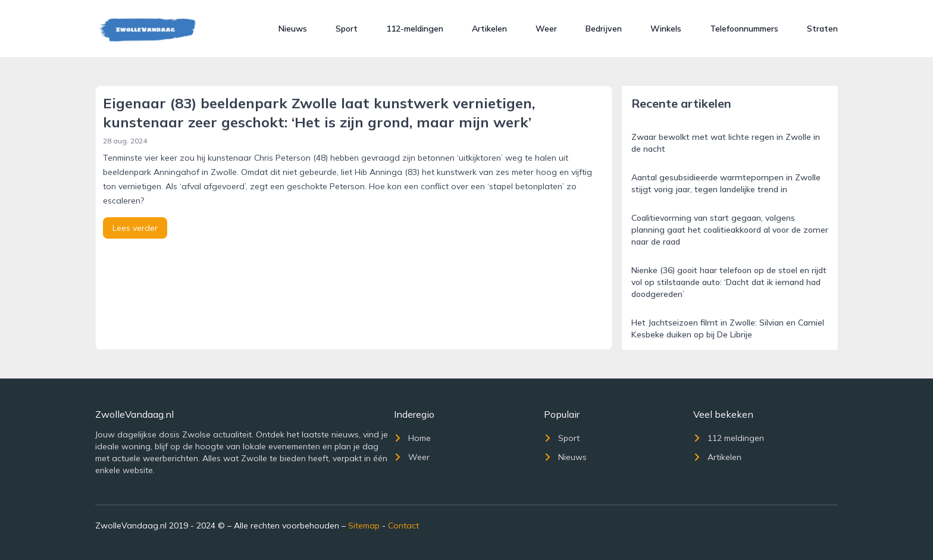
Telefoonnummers (744, 29)
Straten (822, 29)
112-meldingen (415, 29)
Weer (546, 29)
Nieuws (293, 29)
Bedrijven (604, 29)
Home (412, 438)
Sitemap (364, 525)
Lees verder (135, 228)
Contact (403, 525)
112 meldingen (729, 438)
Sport (347, 29)
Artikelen (489, 29)
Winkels (666, 29)
